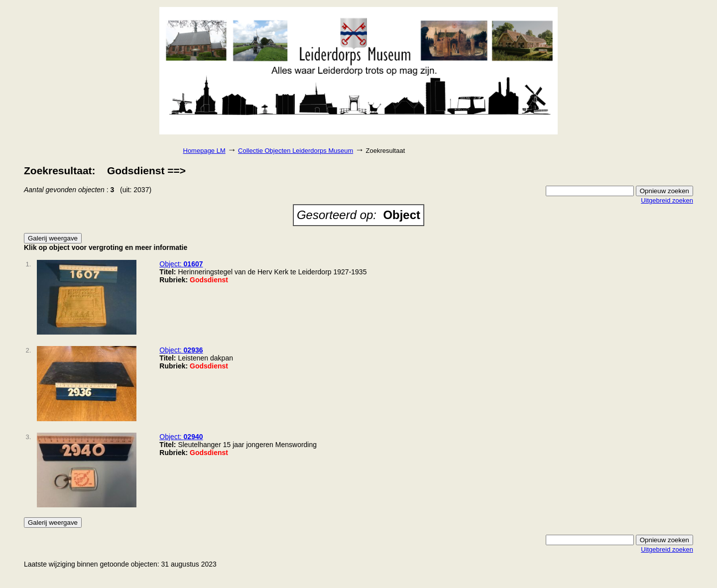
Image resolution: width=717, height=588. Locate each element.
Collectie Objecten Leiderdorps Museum (296, 151)
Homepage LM (204, 151)
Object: (181, 264)
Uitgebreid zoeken (667, 200)
